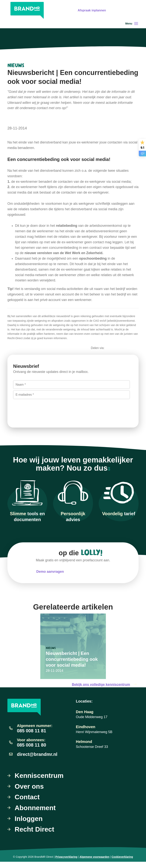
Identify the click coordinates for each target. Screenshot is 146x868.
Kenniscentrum (40, 781)
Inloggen (29, 825)
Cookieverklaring (122, 863)
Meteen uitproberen (94, 577)
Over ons (29, 792)
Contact (27, 803)
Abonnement (36, 814)
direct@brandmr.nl (37, 759)
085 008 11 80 (31, 750)
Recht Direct (35, 835)
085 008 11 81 (31, 736)
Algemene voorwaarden (94, 863)
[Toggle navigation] (136, 29)
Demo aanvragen (50, 577)
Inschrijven (30, 414)
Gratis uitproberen (128, 18)
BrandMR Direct (44, 863)
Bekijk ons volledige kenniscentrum (105, 690)
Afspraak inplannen (127, 7)
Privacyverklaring (66, 863)
